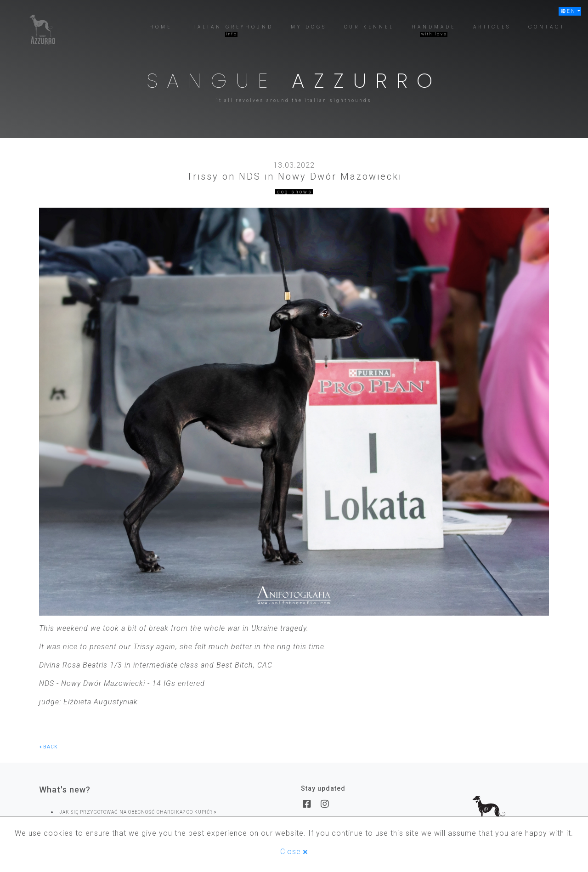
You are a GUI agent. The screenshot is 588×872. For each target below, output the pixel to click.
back (48, 747)
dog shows (295, 192)
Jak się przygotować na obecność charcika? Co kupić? (138, 812)
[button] (570, 11)
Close (294, 852)
